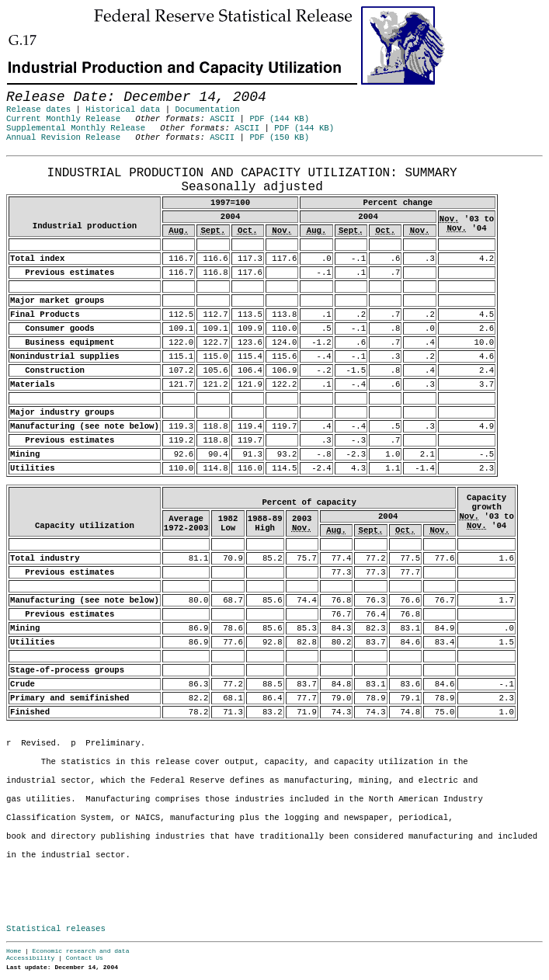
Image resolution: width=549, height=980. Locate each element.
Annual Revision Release (63, 137)
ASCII (222, 119)
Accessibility (30, 958)
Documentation (207, 109)
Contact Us (85, 958)
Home (14, 951)
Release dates (38, 109)
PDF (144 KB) (279, 119)
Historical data (123, 109)
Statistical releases (56, 929)
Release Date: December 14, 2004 (45, 164)
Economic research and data (81, 951)
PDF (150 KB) (279, 137)
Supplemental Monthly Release (76, 128)
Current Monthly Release (63, 119)
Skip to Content (25, 87)
